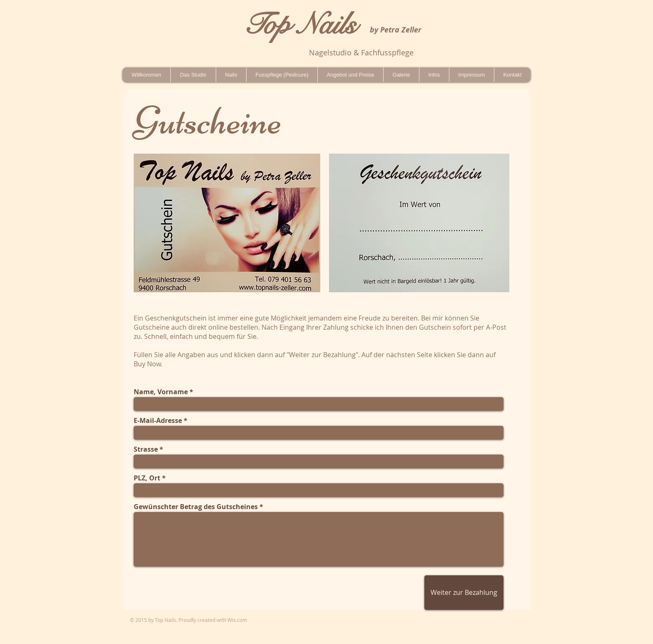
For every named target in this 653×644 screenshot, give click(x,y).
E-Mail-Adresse (158, 420)
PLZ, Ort (147, 478)
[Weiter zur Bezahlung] (464, 593)
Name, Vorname (161, 392)
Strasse (146, 449)
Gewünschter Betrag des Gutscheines (196, 507)
